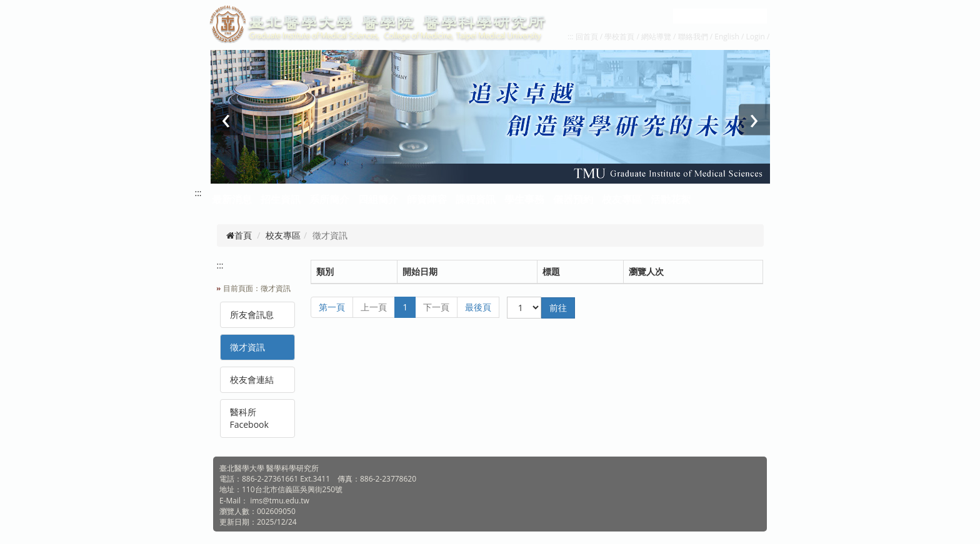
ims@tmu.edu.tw (280, 501)
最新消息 (232, 199)
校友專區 (283, 235)
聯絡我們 (693, 37)
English (727, 37)
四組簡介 (378, 199)
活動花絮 (671, 199)
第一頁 (332, 307)
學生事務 (524, 199)
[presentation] (226, 120)
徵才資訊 (247, 347)
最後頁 (478, 307)
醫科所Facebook (249, 418)
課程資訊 (476, 199)
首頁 (239, 235)
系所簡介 (329, 199)
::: (570, 37)
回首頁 (587, 37)
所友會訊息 (252, 314)
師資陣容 (427, 199)
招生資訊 (281, 199)
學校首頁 (620, 37)
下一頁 (436, 307)
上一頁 (374, 307)
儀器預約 (573, 199)
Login (756, 37)
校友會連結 (252, 379)
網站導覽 (656, 37)
